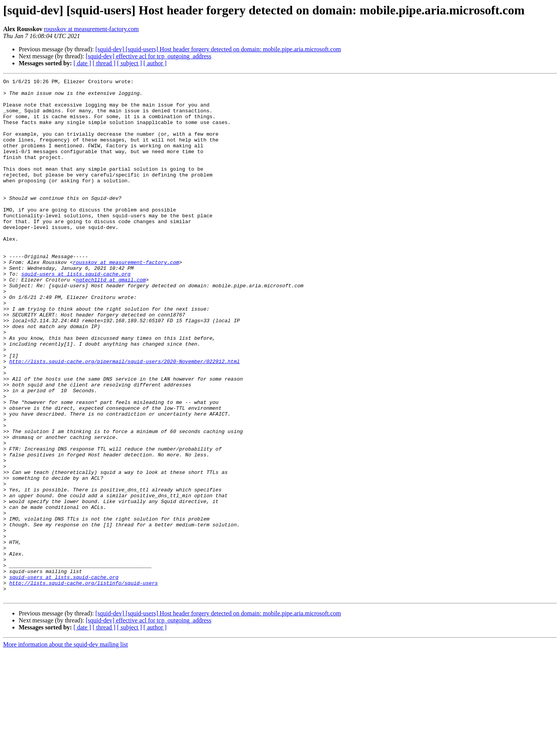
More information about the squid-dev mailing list (66, 748)
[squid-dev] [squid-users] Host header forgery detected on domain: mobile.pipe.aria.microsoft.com (218, 49)
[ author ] (155, 63)
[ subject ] (129, 63)
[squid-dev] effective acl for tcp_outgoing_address (148, 56)
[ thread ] (104, 63)
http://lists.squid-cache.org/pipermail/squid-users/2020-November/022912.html (125, 418)
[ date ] (82, 63)
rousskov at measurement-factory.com (91, 29)
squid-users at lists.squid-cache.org (76, 313)
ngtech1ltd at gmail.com (111, 320)
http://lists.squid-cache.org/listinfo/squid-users (84, 684)
